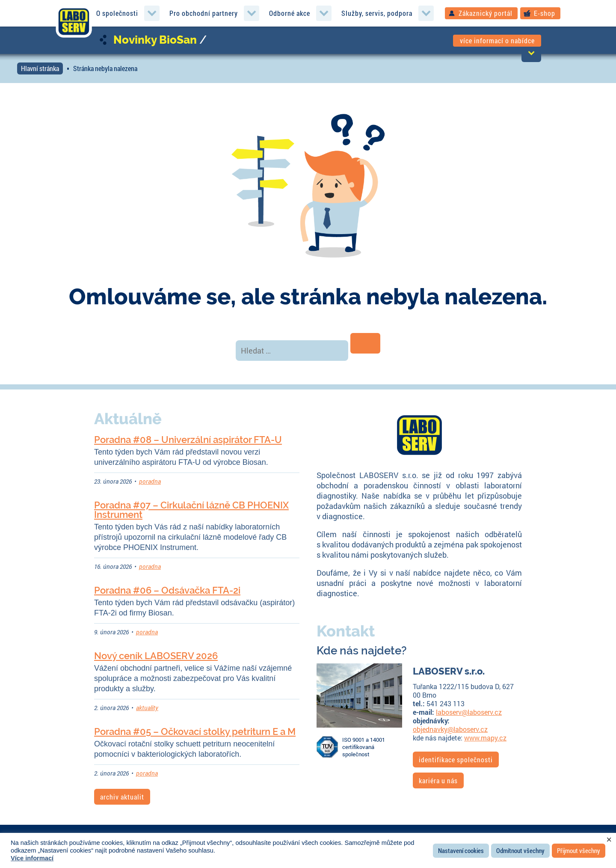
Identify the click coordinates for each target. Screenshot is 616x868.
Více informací (32, 858)
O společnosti (117, 13)
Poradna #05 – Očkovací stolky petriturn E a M (195, 731)
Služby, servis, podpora (377, 13)
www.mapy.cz (485, 738)
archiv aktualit (122, 797)
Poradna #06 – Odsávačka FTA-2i (167, 590)
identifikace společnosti (456, 759)
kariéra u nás (438, 780)
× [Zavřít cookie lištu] (609, 840)
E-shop (545, 13)
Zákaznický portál (486, 13)
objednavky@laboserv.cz (450, 729)
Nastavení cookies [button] (461, 850)
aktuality (147, 708)
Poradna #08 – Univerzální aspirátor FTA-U (188, 440)
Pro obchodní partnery (204, 13)
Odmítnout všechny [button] (520, 850)
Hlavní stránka (40, 68)
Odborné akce (290, 13)
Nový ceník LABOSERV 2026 (156, 656)
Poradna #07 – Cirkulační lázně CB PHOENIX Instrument (191, 510)
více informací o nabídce (497, 40)
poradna (150, 481)
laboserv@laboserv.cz (469, 712)
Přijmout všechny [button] (579, 850)
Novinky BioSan (155, 40)
